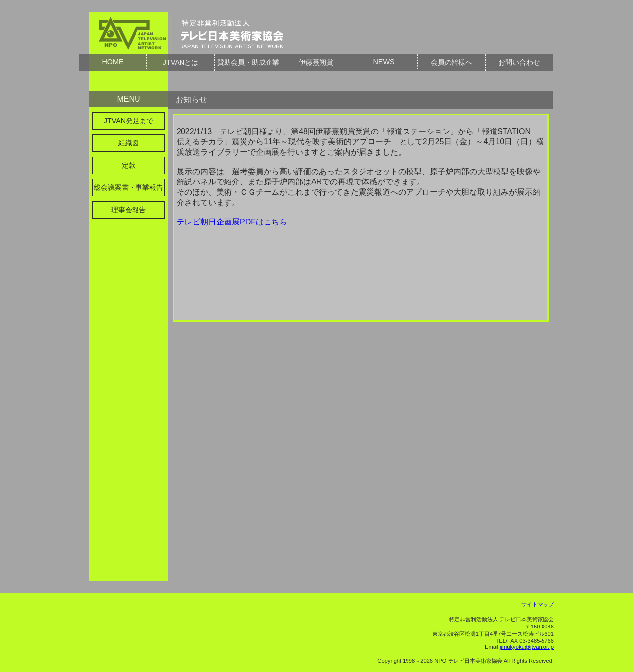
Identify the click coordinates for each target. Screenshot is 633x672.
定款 (129, 165)
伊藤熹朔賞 (316, 62)
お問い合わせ (519, 62)
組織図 (129, 143)
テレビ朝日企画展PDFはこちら (232, 222)
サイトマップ (538, 604)
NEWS (384, 62)
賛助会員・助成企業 (248, 62)
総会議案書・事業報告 (129, 187)
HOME (113, 62)
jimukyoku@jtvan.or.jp (527, 647)
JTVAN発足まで (129, 121)
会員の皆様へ (452, 62)
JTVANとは (181, 62)
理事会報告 (129, 210)
